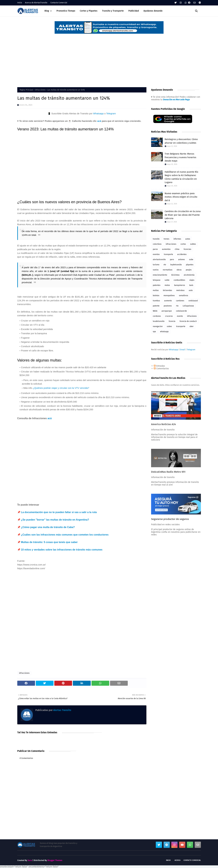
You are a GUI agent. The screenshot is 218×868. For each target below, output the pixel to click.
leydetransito (176, 265)
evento (180, 316)
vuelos (156, 270)
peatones (168, 306)
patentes (157, 285)
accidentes (182, 254)
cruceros (169, 316)
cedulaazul (193, 301)
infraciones (192, 316)
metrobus (180, 290)
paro (172, 259)
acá (99, 121)
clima (177, 249)
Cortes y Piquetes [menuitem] (89, 11)
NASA (155, 311)
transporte (168, 254)
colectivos (157, 244)
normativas (168, 270)
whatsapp (164, 332)
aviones (182, 259)
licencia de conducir (188, 321)
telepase (157, 280)
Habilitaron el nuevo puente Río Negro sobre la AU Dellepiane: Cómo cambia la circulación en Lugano (181, 177)
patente (156, 306)
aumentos (166, 249)
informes (177, 239)
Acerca (177, 860)
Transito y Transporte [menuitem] (113, 11)
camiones (180, 301)
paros (155, 249)
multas (156, 290)
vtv (165, 265)
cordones (157, 316)
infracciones (40, 90)
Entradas (159, 366)
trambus (156, 301)
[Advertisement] (109, 58)
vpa (154, 332)
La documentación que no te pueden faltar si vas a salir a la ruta (59, 512)
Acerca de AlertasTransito (36, 3)
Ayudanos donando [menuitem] (153, 11)
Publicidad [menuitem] (134, 11)
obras (179, 270)
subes (169, 326)
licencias (187, 249)
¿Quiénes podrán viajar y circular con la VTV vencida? (61, 388)
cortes (183, 244)
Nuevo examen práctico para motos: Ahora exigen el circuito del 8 (181, 197)
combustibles (179, 280)
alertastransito (159, 259)
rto (177, 306)
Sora (30, 860)
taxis (191, 285)
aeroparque (167, 311)
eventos (156, 254)
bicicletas (175, 275)
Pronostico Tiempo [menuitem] (66, 11)
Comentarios (161, 369)
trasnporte (181, 326)
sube (191, 259)
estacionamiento (160, 275)
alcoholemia (189, 275)
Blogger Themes (55, 860)
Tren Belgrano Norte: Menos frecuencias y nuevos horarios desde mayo (180, 157)
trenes (166, 239)
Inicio (20, 3)
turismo (156, 265)
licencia (172, 321)
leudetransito (159, 321)
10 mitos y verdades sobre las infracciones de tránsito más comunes (62, 550)
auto (191, 290)
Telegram (111, 113)
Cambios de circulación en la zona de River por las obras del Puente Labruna (183, 215)
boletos (156, 296)
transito (156, 239)
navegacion (158, 326)
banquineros (180, 285)
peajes (189, 270)
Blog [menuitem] (47, 11)
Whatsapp (98, 113)
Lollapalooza (188, 306)
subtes (193, 244)
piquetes (190, 265)
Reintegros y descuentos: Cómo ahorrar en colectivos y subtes (181, 141)
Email (183, 350)
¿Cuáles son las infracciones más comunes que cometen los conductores (65, 535)
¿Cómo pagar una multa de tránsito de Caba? (48, 527)
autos (188, 239)
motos (167, 285)
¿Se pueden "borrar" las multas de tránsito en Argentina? (55, 520)
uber (192, 326)
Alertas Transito (62, 710)
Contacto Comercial (59, 3)
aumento (168, 301)
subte (167, 280)
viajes (192, 280)
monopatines (169, 296)
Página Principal (26, 90)
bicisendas (168, 290)
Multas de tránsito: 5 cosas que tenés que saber (49, 542)
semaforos (184, 296)
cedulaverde (181, 311)
